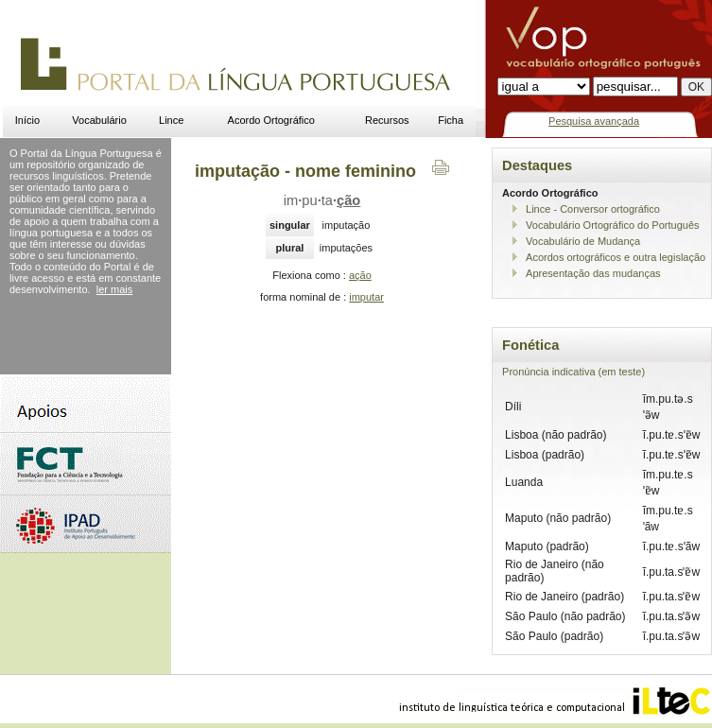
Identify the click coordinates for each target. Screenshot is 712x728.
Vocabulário (99, 120)
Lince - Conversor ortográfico (593, 209)
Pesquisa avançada (594, 121)
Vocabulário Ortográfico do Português (612, 225)
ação (360, 275)
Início (27, 120)
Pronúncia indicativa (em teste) (573, 372)
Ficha (451, 120)
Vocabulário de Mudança (583, 241)
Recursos (387, 120)
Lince (171, 120)
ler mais (115, 289)
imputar (366, 297)
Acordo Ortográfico (271, 120)
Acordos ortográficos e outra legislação (616, 257)
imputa (322, 200)
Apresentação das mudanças (593, 273)
